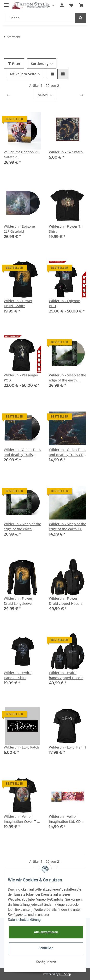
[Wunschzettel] (71, 5)
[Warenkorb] (81, 5)
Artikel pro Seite (23, 74)
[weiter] (82, 95)
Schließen (46, 948)
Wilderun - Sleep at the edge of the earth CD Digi (68, 527)
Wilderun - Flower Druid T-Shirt (18, 303)
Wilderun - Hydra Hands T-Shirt (18, 675)
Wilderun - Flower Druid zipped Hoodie (66, 601)
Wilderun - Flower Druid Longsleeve (18, 601)
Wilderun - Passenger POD (21, 378)
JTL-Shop (65, 974)
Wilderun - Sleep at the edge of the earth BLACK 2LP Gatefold (22, 527)
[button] (62, 5)
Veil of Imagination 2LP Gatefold (22, 155)
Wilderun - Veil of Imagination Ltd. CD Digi (65, 819)
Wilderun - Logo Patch (21, 747)
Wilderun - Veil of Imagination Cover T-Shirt (21, 819)
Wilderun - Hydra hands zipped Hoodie (66, 675)
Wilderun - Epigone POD (64, 303)
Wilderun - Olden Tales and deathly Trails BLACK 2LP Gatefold (22, 452)
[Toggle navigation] (6, 3)
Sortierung (40, 64)
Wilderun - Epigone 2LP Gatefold (19, 229)
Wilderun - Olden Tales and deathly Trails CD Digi (68, 452)
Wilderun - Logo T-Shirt (68, 747)
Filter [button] (14, 64)
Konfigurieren (46, 962)
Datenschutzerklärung (24, 920)
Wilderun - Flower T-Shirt (65, 229)
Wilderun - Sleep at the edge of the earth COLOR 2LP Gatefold (68, 378)
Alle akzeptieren (46, 932)
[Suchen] (40, 18)
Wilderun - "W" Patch (66, 152)
